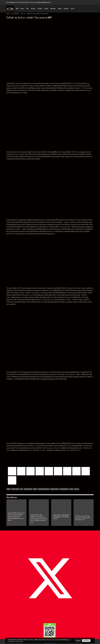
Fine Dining (66, 9)
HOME (17, 9)
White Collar (53, 9)
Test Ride (46, 9)
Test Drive (33, 9)
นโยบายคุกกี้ (20, 641)
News (28, 9)
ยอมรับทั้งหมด (86, 641)
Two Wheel (40, 9)
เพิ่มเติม (73, 9)
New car (22, 9)
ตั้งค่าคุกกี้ (78, 641)
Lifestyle (60, 9)
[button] (77, 9)
